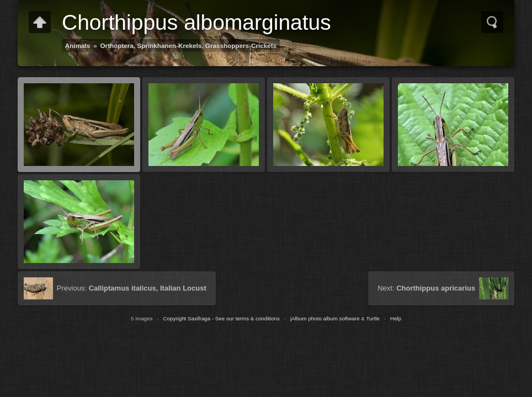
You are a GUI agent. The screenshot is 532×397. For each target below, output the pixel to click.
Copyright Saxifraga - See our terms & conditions (222, 318)
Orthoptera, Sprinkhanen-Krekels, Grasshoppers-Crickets (189, 45)
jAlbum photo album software (325, 318)
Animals (78, 45)
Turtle (373, 318)
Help (396, 318)
